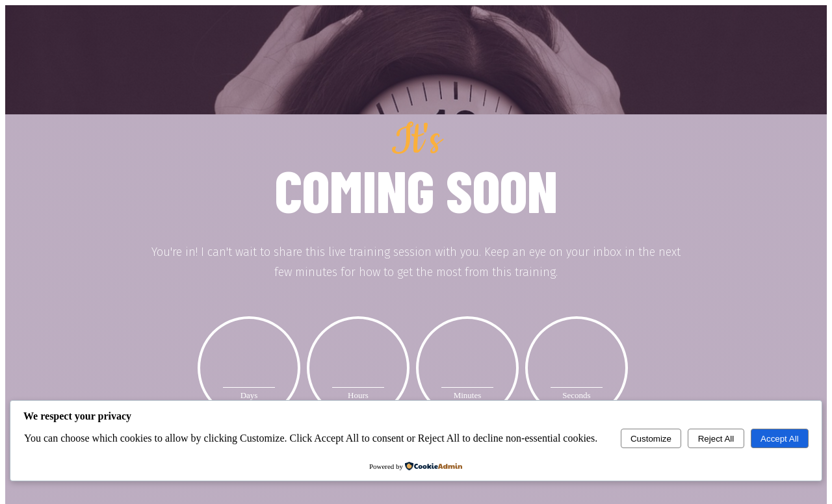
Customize (651, 439)
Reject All (716, 439)
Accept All (780, 439)
